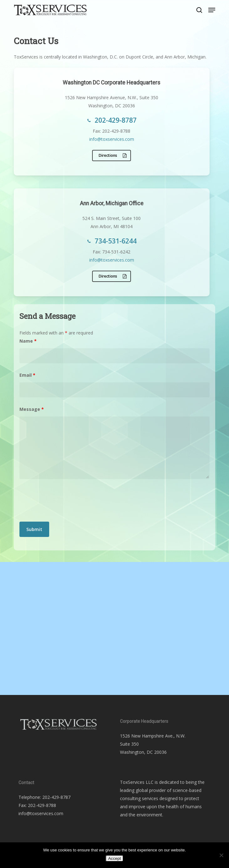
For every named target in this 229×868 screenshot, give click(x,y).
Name (28, 341)
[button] (212, 10)
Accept (114, 858)
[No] (221, 855)
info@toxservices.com (112, 139)
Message (32, 409)
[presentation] (67, 502)
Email (27, 375)
